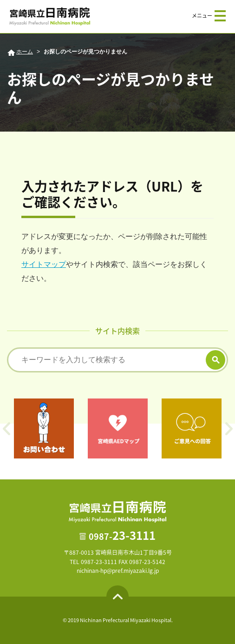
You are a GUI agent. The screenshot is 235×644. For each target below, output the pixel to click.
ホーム (25, 52)
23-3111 (122, 535)
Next (229, 429)
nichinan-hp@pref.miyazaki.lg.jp (118, 571)
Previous (6, 429)
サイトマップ (44, 264)
